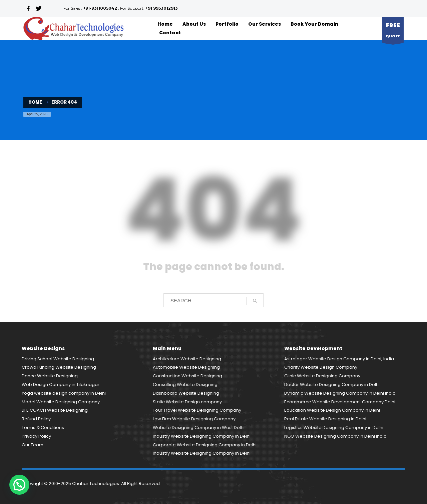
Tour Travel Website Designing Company (197, 410)
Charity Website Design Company (321, 367)
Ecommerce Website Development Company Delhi (340, 402)
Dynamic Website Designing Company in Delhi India (340, 393)
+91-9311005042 (100, 8)
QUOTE (393, 31)
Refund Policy (36, 419)
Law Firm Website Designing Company (194, 419)
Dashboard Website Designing (186, 393)
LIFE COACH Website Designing (55, 410)
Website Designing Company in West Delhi (199, 427)
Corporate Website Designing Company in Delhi (205, 445)
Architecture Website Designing (187, 359)
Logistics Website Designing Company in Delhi (334, 427)
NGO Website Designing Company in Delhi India (335, 436)
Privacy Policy (36, 436)
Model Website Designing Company (61, 402)
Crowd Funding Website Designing (59, 367)
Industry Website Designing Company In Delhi (202, 436)
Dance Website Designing (50, 376)
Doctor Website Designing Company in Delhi (332, 384)
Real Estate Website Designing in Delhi (325, 419)
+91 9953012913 (162, 8)
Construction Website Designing (187, 376)
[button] (19, 485)
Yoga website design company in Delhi (64, 393)
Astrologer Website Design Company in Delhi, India (339, 359)
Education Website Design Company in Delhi (332, 410)
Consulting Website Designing (185, 384)
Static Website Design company (187, 402)
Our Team (33, 445)
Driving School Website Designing (58, 359)
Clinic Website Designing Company (322, 376)
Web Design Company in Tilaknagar (61, 384)
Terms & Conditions (43, 427)
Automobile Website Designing (186, 367)
